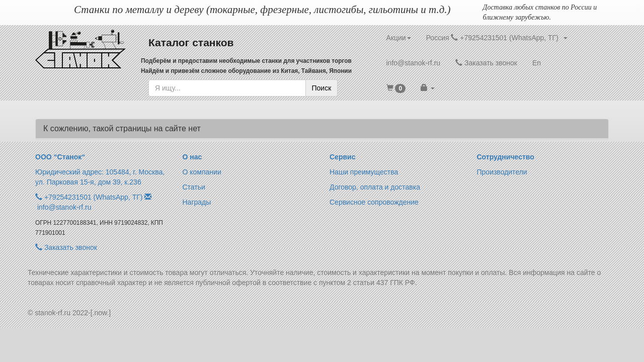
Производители (502, 172)
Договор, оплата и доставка (375, 187)
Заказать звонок (486, 63)
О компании (202, 172)
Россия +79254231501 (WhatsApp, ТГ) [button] (497, 38)
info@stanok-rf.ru (414, 63)
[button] (396, 88)
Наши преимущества (364, 172)
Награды (197, 202)
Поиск (322, 88)
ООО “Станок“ (60, 157)
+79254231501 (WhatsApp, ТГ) (94, 197)
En (537, 63)
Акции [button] (399, 38)
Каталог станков (191, 42)
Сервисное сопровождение (374, 202)
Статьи (194, 187)
